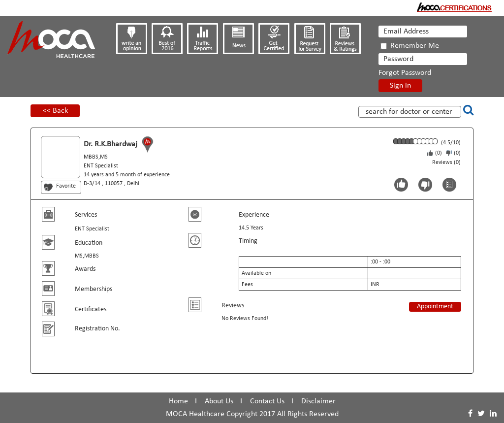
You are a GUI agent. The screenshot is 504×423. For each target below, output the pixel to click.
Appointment (435, 307)
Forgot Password (405, 73)
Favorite (66, 186)
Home (178, 401)
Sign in (400, 86)
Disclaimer (318, 401)
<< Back (55, 111)
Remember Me (410, 46)
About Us (219, 401)
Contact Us (267, 401)
